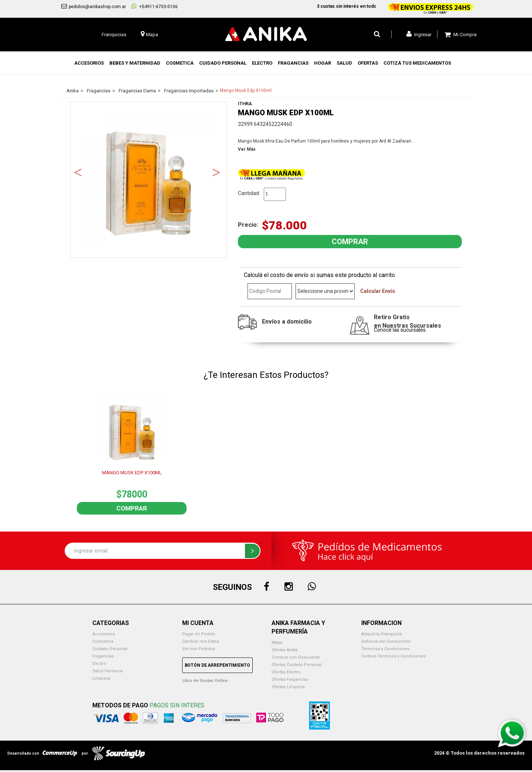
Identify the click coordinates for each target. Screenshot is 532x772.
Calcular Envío (378, 291)
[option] (149, 180)
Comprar (132, 508)
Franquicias (114, 35)
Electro (99, 664)
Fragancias (103, 656)
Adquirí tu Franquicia (382, 634)
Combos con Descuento (296, 657)
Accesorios (104, 634)
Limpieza (101, 678)
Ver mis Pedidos (199, 649)
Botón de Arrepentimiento (217, 665)
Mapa (277, 643)
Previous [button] (78, 172)
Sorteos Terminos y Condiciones (393, 656)
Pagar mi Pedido (199, 634)
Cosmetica (103, 641)
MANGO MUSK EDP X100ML (132, 473)
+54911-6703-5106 (155, 6)
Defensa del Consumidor (386, 641)
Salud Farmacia (108, 671)
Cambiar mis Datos (201, 641)
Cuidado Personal (110, 649)
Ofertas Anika (284, 650)
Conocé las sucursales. (400, 330)
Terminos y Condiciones (385, 649)
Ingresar (419, 34)
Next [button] (216, 172)
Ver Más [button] (247, 149)
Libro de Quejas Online (205, 681)
